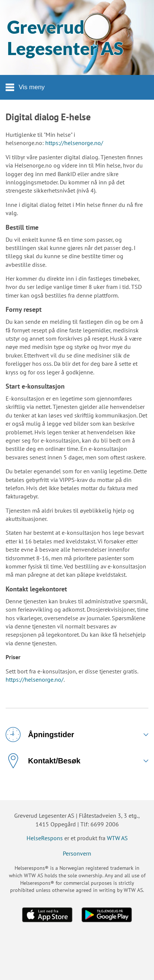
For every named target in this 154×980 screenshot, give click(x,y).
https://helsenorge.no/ (74, 143)
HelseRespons (45, 838)
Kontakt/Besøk (43, 761)
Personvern (77, 853)
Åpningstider (40, 735)
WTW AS (117, 838)
